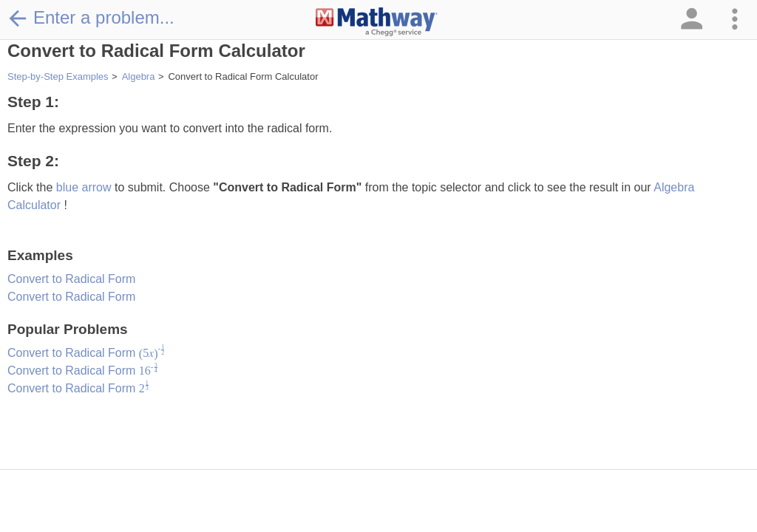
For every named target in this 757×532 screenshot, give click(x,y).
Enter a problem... (91, 18)
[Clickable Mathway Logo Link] (377, 22)
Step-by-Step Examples (58, 76)
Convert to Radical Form (71, 279)
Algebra (139, 76)
